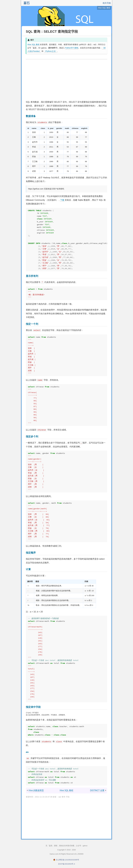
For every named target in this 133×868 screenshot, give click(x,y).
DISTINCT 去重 (97, 791)
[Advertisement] (66, 80)
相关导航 (107, 3)
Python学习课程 (72, 48)
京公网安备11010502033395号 (67, 860)
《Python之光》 (50, 51)
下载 (62, 200)
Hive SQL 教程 (33, 44)
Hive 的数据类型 (36, 791)
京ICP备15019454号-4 (66, 864)
